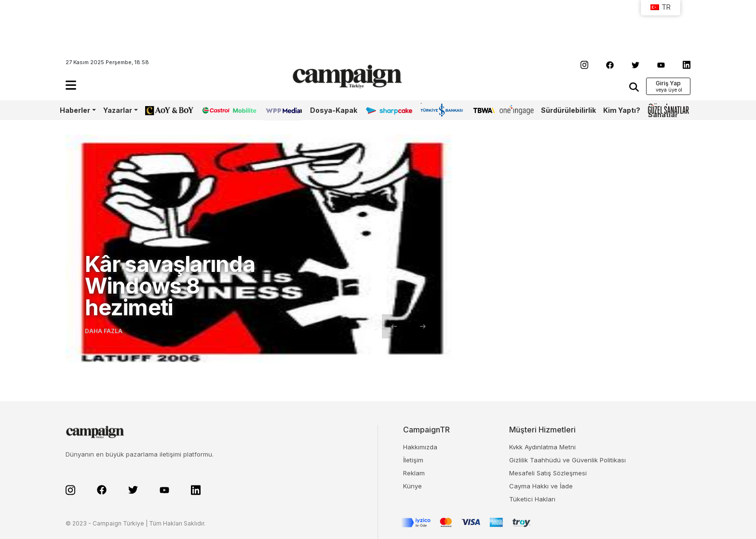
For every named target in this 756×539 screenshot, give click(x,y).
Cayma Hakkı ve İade (541, 486)
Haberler (75, 110)
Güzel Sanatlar (663, 110)
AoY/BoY (160, 110)
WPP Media (283, 110)
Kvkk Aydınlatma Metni (542, 447)
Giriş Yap (668, 83)
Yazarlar (118, 110)
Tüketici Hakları (532, 499)
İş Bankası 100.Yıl (434, 110)
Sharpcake (384, 110)
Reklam (414, 473)
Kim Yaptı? (622, 110)
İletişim (413, 460)
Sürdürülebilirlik (568, 110)
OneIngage (516, 110)
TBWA (483, 110)
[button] (71, 85)
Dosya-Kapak (334, 110)
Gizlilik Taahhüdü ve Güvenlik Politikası (567, 460)
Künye (412, 486)
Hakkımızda (420, 447)
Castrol (214, 110)
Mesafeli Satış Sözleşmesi (548, 473)
